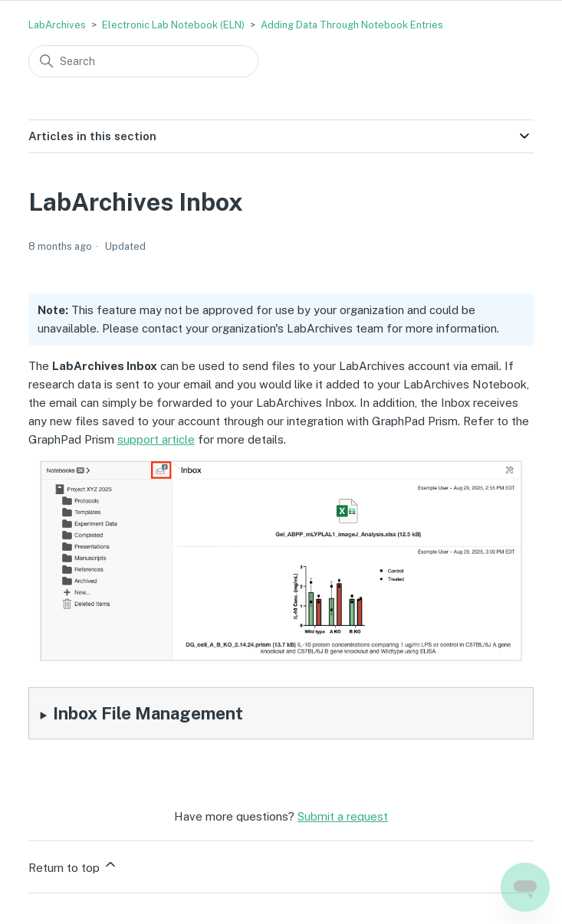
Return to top (73, 865)
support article (156, 439)
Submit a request (343, 816)
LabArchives (57, 25)
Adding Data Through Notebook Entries (352, 25)
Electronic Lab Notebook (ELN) (173, 25)
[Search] (143, 61)
